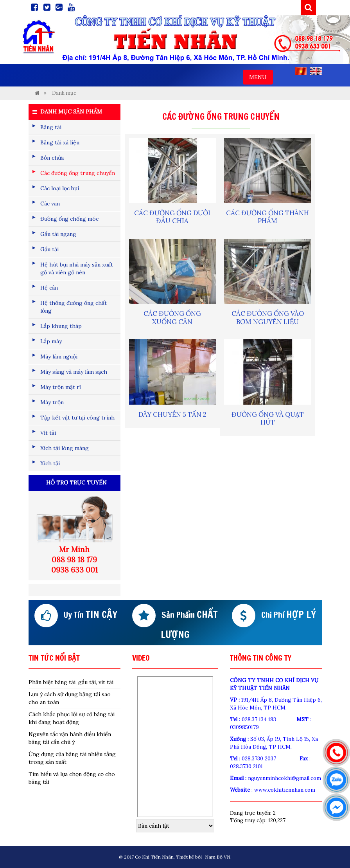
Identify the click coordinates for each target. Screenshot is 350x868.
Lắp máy (51, 341)
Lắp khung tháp (61, 326)
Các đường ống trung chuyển (78, 173)
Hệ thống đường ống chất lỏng (74, 307)
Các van (50, 203)
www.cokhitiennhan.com (285, 790)
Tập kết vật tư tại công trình (77, 418)
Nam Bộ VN (218, 857)
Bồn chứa (52, 158)
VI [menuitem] (301, 71)
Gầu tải (49, 249)
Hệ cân (49, 288)
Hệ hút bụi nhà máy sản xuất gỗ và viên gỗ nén (77, 268)
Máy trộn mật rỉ (61, 387)
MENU (261, 79)
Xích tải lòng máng (65, 448)
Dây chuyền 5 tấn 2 (172, 414)
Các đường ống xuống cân (172, 317)
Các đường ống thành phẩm (267, 217)
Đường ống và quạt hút (268, 418)
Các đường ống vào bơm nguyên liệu (268, 317)
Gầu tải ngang (58, 234)
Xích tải (50, 463)
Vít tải (48, 433)
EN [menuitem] (316, 71)
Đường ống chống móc (69, 219)
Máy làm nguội (59, 357)
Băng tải (51, 127)
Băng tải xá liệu (60, 142)
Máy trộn (52, 402)
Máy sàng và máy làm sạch (74, 372)
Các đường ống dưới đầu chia (172, 217)
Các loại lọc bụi (60, 188)
